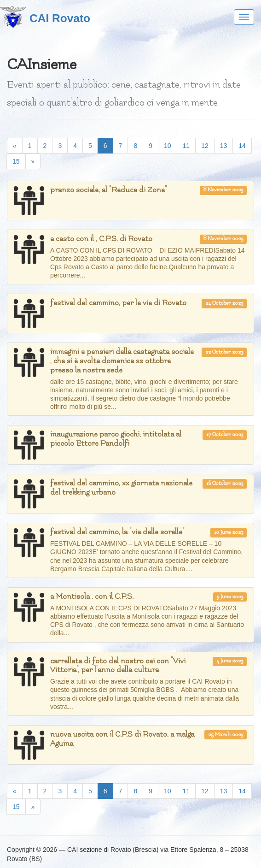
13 (224, 146)
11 (186, 146)
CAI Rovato (60, 18)
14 (242, 146)
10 (168, 146)
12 (205, 146)
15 (16, 161)
